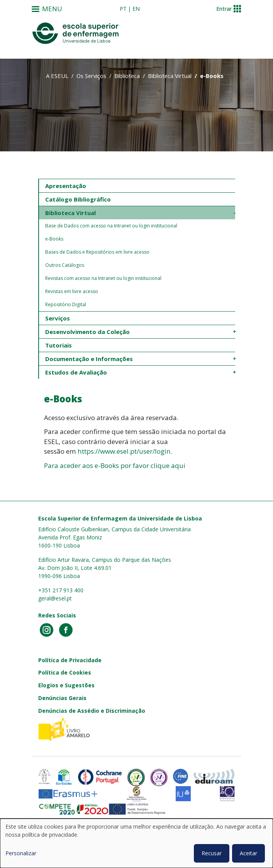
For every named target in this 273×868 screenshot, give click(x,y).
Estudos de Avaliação (76, 372)
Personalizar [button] (21, 853)
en (136, 9)
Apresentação (66, 186)
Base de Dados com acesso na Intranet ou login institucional (111, 226)
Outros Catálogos (65, 265)
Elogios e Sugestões (66, 685)
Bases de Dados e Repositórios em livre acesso (97, 252)
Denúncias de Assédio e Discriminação (92, 711)
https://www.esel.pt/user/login (124, 451)
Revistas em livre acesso (72, 291)
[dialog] (136, 843)
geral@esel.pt (55, 598)
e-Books (54, 239)
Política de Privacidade (70, 660)
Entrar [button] (224, 9)
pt (123, 9)
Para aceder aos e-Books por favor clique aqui (115, 465)
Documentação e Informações (89, 359)
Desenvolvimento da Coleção (87, 332)
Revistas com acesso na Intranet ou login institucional (103, 278)
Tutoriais (58, 345)
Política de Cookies (65, 672)
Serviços (58, 318)
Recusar (212, 853)
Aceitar (248, 853)
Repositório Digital (66, 304)
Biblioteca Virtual (170, 76)
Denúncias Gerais (62, 698)
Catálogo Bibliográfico (78, 199)
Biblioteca (127, 76)
